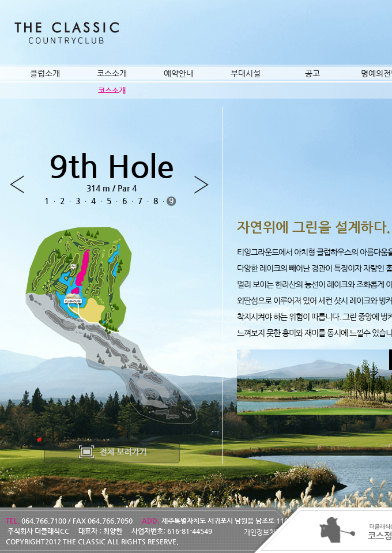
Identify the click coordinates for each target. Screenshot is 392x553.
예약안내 (179, 73)
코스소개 (112, 73)
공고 (312, 73)
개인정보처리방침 (269, 532)
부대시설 (246, 73)
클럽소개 (45, 73)
